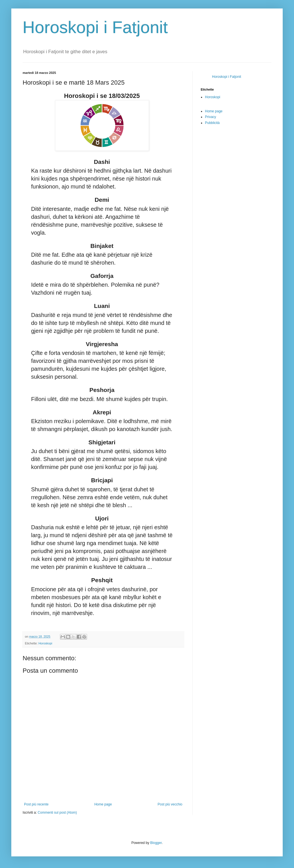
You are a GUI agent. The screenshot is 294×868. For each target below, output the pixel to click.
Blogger (156, 843)
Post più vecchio (170, 804)
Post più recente (36, 804)
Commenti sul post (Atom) (57, 813)
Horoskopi (45, 643)
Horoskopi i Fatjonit (95, 27)
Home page (103, 804)
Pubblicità (212, 123)
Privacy (210, 117)
